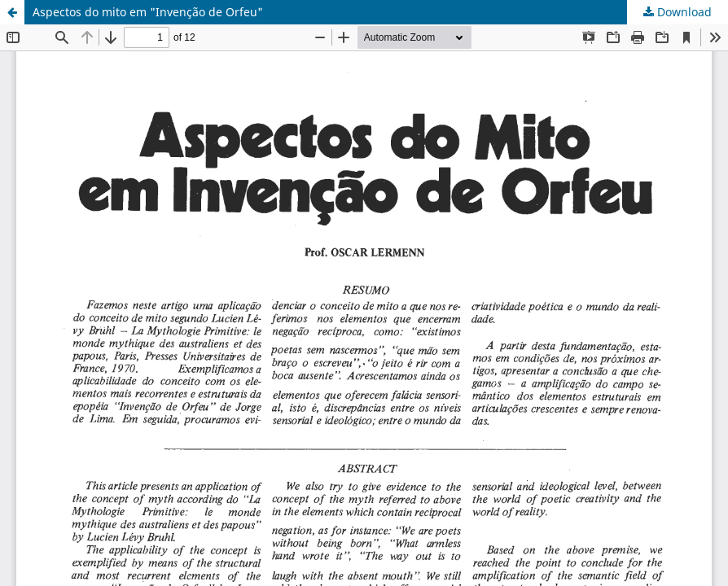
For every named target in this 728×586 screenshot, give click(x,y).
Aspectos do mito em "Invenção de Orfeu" (148, 12)
